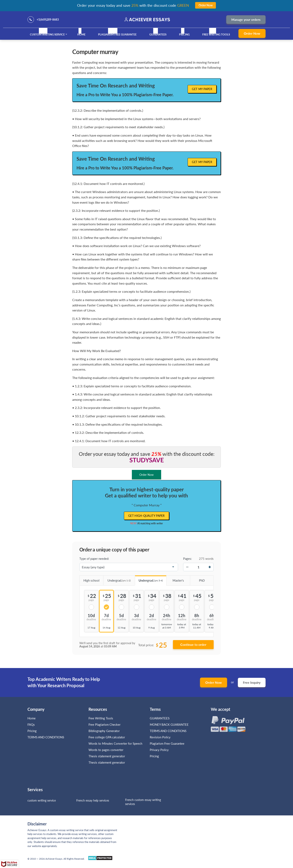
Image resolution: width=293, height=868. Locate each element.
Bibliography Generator (104, 731)
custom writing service (42, 800)
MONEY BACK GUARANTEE (169, 724)
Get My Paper (202, 89)
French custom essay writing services (143, 802)
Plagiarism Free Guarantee (117, 34)
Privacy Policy (159, 750)
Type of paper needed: (94, 559)
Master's (175, 579)
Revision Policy (160, 737)
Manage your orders (246, 19)
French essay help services (93, 800)
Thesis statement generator (107, 756)
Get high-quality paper (146, 516)
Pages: (187, 559)
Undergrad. (117, 579)
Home (81, 34)
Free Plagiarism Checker (104, 724)
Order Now (252, 33)
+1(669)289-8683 (48, 19)
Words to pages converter (106, 750)
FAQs (31, 724)
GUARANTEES (158, 34)
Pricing (184, 34)
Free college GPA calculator (107, 737)
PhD (197, 579)
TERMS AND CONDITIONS (46, 737)
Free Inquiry (252, 682)
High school (89, 579)
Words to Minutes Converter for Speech (115, 743)
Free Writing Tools (216, 34)
